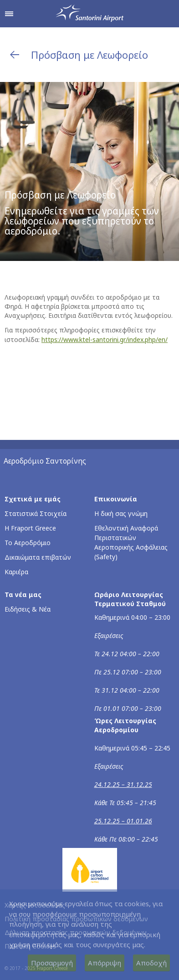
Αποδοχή (151, 963)
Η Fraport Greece (30, 528)
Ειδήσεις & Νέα (28, 609)
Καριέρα (16, 572)
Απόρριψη (105, 963)
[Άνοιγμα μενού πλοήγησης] (9, 14)
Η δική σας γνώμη (121, 513)
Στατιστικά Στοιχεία (36, 513)
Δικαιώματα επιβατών (38, 557)
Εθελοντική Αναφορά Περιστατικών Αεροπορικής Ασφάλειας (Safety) (131, 542)
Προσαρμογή (52, 963)
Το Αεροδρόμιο (28, 543)
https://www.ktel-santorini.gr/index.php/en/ (105, 339)
